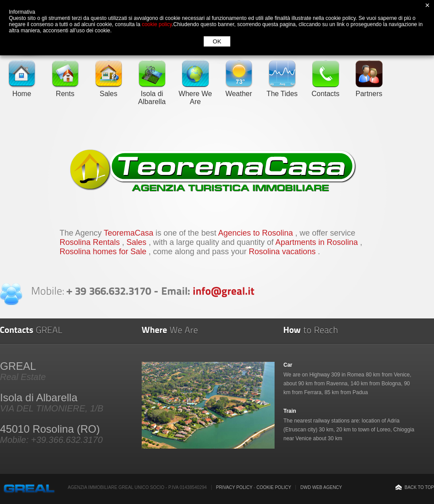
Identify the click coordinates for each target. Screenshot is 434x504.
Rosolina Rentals (91, 242)
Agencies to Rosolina (256, 233)
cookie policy (157, 24)
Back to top (419, 487)
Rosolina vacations (283, 252)
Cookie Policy (274, 487)
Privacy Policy (234, 487)
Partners (369, 90)
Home (22, 90)
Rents (65, 90)
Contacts (325, 90)
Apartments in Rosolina (318, 242)
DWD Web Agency (321, 487)
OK (217, 41)
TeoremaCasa (130, 233)
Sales (108, 90)
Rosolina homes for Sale (104, 252)
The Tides (282, 90)
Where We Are (195, 94)
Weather (239, 90)
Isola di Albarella (152, 94)
